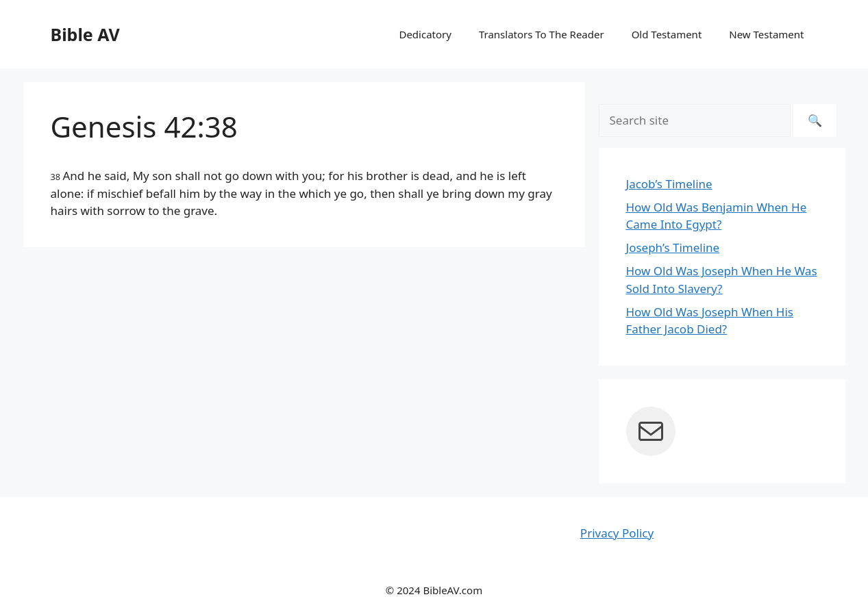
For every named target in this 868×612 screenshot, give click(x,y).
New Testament (766, 34)
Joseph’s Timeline (673, 247)
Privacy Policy (617, 533)
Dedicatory (425, 34)
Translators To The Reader (542, 34)
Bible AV (85, 34)
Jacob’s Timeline (669, 184)
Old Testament (667, 34)
